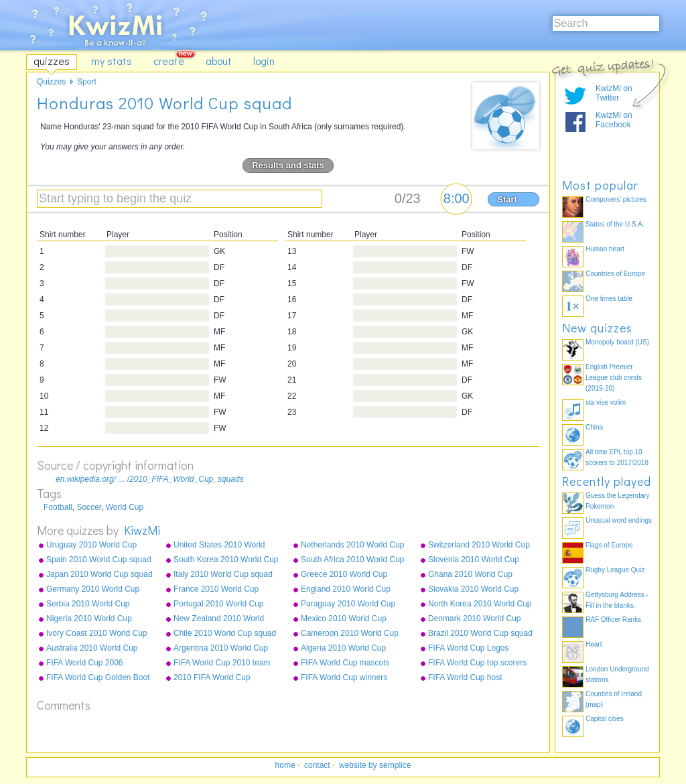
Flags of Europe (609, 545)
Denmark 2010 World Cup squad (475, 619)
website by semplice (375, 765)
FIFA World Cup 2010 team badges (222, 663)
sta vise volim (606, 402)
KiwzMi (142, 530)
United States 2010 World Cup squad (219, 545)
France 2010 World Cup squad (216, 590)
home (285, 765)
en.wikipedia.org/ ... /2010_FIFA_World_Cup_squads (150, 479)
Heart (594, 644)
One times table (609, 299)
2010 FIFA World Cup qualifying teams (212, 678)
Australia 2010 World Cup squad (92, 649)
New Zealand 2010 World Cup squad (219, 619)
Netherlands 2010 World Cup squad (353, 545)
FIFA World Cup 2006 (85, 663)
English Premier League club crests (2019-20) (614, 378)
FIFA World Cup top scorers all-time (477, 663)
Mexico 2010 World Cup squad (344, 619)
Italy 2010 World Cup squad (223, 574)
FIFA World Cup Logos (469, 648)
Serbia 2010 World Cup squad (88, 604)
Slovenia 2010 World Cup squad (474, 560)
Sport (87, 82)
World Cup (125, 507)
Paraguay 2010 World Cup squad (348, 604)
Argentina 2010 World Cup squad (221, 649)
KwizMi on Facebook (614, 120)
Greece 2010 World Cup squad (344, 575)
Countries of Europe (615, 274)
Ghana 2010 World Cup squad (470, 575)
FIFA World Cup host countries (465, 678)
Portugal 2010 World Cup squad (219, 604)
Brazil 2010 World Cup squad (480, 633)
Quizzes (51, 82)
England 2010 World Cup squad (346, 590)
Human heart (605, 249)
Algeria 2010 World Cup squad (343, 649)
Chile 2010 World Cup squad (225, 633)
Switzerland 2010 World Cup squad (479, 545)
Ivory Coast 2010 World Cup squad (97, 634)
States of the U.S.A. (615, 224)
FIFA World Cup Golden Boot (98, 677)
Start (507, 199)
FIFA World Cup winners (344, 677)
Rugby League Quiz (615, 570)
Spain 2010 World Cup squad (99, 560)
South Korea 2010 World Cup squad (226, 560)
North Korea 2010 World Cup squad (480, 604)
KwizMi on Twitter (614, 93)
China (594, 427)
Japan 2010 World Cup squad (99, 574)
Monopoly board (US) (617, 342)
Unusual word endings (619, 520)
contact (317, 765)
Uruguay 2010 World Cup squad (91, 545)
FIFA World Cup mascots (345, 663)
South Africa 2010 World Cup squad (353, 560)
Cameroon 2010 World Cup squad (350, 634)
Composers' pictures (616, 199)
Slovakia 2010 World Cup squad (473, 590)
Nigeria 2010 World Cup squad (89, 619)
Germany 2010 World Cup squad (93, 590)
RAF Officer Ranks (613, 619)
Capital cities (605, 719)
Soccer (89, 507)
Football (58, 507)
